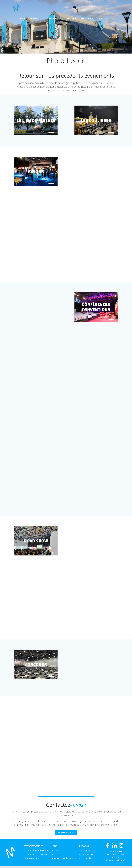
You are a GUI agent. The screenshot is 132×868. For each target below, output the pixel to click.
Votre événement (52, 19)
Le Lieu (34, 19)
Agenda (22, 19)
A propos (71, 19)
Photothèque (87, 19)
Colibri (94, 864)
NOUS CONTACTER (106, 19)
